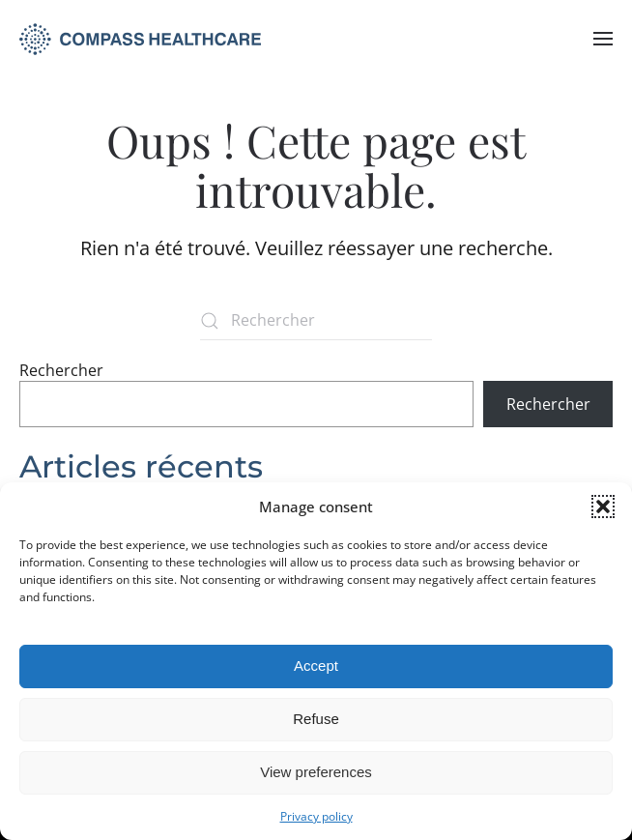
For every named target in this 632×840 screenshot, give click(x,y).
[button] (603, 507)
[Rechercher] (316, 321)
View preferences (316, 772)
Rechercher (61, 370)
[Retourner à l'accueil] (140, 39)
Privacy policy (316, 816)
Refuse (316, 719)
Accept (316, 666)
